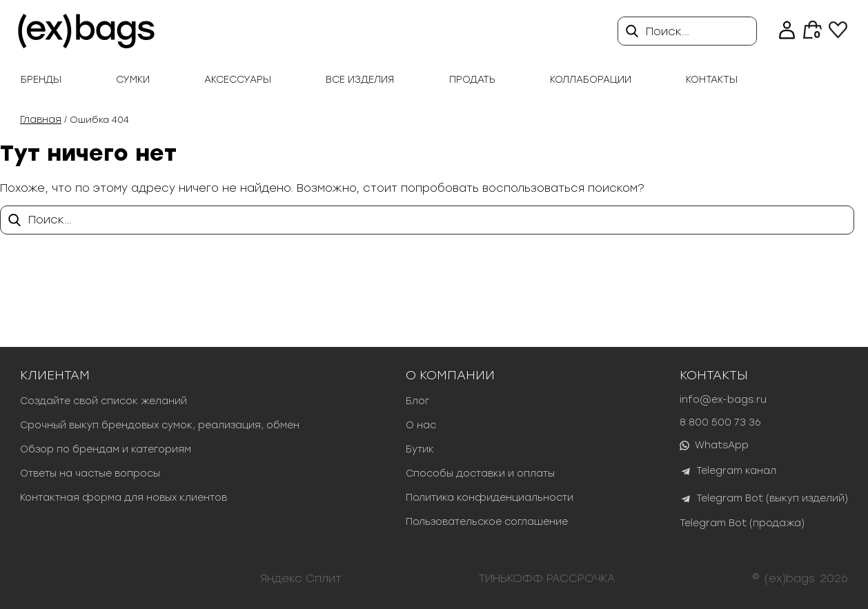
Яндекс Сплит (301, 578)
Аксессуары (238, 80)
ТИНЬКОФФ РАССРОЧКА (547, 578)
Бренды (41, 80)
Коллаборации (591, 80)
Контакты (712, 80)
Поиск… (668, 31)
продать (472, 80)
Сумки (133, 80)
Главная (41, 120)
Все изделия (360, 80)
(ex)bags (790, 578)
